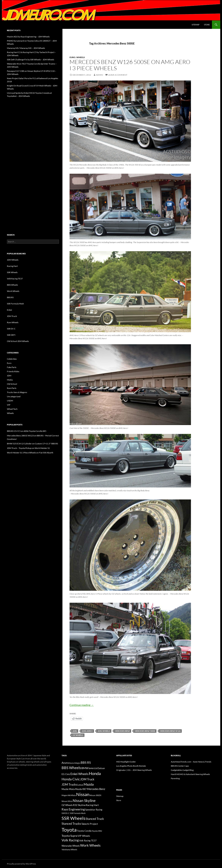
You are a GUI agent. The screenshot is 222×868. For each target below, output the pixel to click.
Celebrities (12, 359)
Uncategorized (14, 396)
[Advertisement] (33, 158)
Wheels (81, 57)
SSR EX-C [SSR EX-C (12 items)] (66, 813)
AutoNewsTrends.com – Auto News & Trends (191, 762)
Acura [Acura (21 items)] (65, 763)
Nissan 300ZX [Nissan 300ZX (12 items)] (95, 795)
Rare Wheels (13, 322)
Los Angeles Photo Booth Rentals (131, 766)
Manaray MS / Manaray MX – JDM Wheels (26, 48)
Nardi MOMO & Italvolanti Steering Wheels (190, 774)
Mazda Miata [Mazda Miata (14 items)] (68, 789)
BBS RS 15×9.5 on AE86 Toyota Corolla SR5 (27, 431)
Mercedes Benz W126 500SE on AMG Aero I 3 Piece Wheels (130, 65)
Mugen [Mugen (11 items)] (65, 795)
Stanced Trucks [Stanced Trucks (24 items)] (71, 824)
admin (99, 75)
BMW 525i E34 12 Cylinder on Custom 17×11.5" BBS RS (32, 444)
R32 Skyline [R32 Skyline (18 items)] (79, 805)
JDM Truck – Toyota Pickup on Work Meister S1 (28, 448)
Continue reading (82, 705)
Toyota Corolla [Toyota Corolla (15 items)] (84, 831)
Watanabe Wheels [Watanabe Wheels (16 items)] (71, 846)
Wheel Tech (12, 409)
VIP (9, 405)
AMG (75, 731)
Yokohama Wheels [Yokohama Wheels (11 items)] (69, 849)
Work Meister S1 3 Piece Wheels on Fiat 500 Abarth (30, 453)
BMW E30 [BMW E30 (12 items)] (93, 768)
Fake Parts (12, 367)
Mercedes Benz (122, 731)
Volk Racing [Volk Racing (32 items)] (70, 840)
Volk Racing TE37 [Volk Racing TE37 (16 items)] (88, 841)
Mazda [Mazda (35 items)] (89, 784)
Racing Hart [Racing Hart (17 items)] (92, 805)
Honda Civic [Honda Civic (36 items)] (71, 779)
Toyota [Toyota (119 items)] (69, 830)
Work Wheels (13, 291)
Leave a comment (118, 75)
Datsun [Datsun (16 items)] (101, 768)
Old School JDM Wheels (18, 341)
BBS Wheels (12, 285)
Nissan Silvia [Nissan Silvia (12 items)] (67, 801)
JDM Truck (12, 316)
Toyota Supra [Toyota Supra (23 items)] (69, 836)
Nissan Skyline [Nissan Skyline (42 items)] (84, 800)
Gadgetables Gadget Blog (182, 770)
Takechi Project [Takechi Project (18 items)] (90, 824)
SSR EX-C (11, 329)
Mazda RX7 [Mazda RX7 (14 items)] (81, 789)
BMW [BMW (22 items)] (85, 768)
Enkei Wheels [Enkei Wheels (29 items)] (79, 774)
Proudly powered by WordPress (21, 864)
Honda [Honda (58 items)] (95, 773)
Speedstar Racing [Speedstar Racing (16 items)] (94, 810)
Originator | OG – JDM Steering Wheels (134, 770)
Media (10, 380)
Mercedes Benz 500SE (145, 731)
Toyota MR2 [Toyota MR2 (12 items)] (97, 831)
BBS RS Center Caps (180, 766)
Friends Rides (13, 371)
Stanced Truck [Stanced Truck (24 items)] (95, 819)
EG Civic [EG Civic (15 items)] (66, 774)
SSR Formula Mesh (15, 304)
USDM (10, 401)
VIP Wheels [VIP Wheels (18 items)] (84, 836)
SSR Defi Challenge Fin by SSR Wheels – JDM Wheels (31, 60)
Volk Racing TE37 (15, 279)
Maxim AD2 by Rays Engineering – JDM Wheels (28, 37)
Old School (12, 384)
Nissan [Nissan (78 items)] (83, 794)
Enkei (9, 310)
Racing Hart (12, 266)
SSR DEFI (11, 335)
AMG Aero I (87, 731)
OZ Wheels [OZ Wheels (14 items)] (67, 805)
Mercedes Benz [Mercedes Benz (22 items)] (96, 789)
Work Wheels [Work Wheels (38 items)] (90, 845)
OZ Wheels (78, 735)
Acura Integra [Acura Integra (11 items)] (75, 763)
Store (207, 25)
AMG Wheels (104, 731)
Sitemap (196, 25)
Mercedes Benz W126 (170, 731)
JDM (9, 376)
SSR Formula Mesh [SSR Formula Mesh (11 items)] (78, 813)
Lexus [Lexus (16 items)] (80, 785)
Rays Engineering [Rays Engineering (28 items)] (73, 809)
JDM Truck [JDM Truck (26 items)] (87, 779)
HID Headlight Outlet (126, 762)
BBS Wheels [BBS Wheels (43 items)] (71, 768)
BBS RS (10, 297)
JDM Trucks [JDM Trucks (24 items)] (69, 785)
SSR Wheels (12, 272)
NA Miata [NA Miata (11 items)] (72, 795)
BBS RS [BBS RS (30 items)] (86, 762)
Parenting (175, 778)
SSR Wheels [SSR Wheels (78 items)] (73, 818)
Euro (72, 57)
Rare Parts (12, 388)
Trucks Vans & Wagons (17, 392)
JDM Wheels (13, 260)
